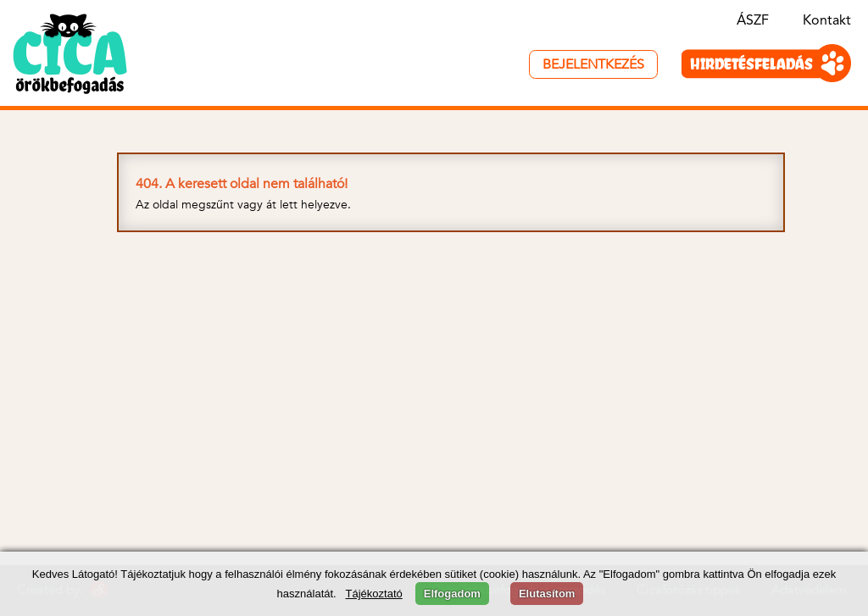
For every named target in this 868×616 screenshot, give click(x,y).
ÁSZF (753, 21)
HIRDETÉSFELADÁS (751, 64)
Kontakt (827, 21)
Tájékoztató (374, 594)
